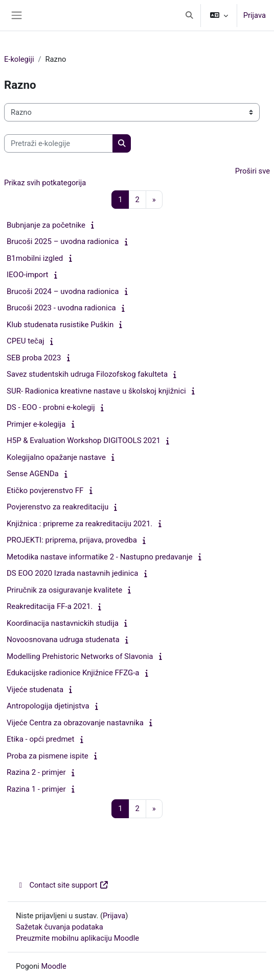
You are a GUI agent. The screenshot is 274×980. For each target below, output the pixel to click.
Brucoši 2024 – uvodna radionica (63, 291)
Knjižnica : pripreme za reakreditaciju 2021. (79, 524)
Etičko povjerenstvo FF (45, 491)
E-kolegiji (19, 59)
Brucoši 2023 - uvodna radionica (61, 308)
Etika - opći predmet (40, 739)
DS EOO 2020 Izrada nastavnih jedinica (73, 573)
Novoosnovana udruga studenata (63, 640)
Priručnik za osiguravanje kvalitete (64, 590)
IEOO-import (28, 275)
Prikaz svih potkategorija (45, 183)
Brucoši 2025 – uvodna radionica (63, 241)
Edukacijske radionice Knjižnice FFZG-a (73, 673)
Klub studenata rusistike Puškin (60, 325)
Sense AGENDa (33, 474)
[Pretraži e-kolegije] (59, 143)
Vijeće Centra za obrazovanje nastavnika (75, 723)
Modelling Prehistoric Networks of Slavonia (80, 656)
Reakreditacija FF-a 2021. (50, 606)
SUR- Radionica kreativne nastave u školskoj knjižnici (96, 391)
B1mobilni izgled (35, 258)
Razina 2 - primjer (36, 772)
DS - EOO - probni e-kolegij (51, 407)
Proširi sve (253, 171)
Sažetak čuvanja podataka (60, 927)
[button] (189, 15)
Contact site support (62, 885)
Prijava (255, 15)
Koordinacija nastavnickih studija (63, 623)
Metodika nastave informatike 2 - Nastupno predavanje (99, 557)
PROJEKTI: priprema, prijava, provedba (72, 540)
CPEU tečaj (26, 341)
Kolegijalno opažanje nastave (56, 457)
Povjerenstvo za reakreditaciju (58, 507)
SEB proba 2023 (34, 358)
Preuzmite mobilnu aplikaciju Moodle (77, 938)
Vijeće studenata (35, 690)
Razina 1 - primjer (36, 789)
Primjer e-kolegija (36, 424)
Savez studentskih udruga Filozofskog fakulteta (87, 374)
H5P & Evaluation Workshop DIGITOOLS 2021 (84, 440)
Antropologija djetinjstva (48, 706)
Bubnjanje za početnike (46, 225)
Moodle (54, 966)
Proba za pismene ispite (48, 756)
